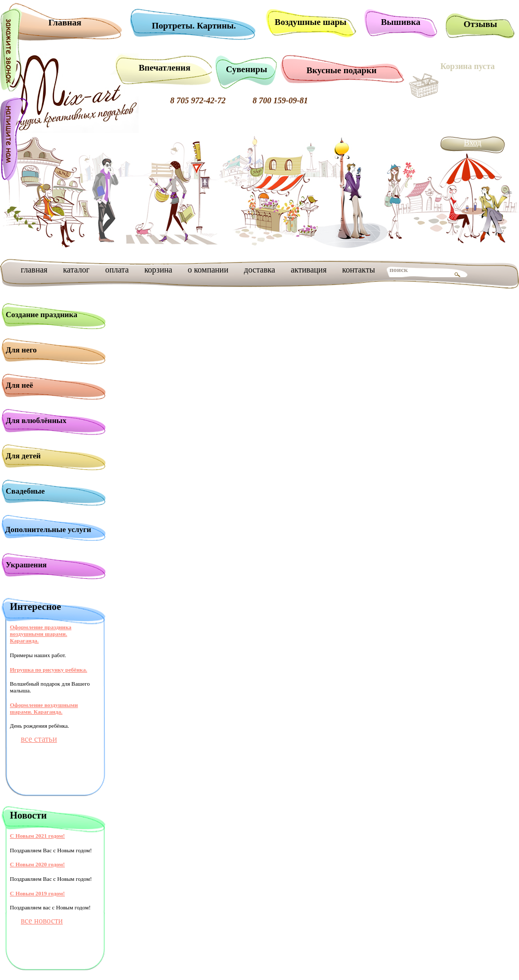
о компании (208, 270)
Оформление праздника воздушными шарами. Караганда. (41, 634)
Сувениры (246, 69)
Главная (65, 23)
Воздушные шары (310, 22)
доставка (259, 270)
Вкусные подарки (341, 70)
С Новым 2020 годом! (37, 864)
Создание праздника (42, 315)
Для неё (19, 385)
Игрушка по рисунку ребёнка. (49, 670)
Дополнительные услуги (48, 529)
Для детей (23, 456)
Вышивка (401, 22)
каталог (76, 270)
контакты (358, 270)
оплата (117, 270)
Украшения (26, 565)
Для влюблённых (36, 420)
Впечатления (165, 68)
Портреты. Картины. (194, 26)
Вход (473, 142)
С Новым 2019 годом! (37, 893)
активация (309, 270)
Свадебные (25, 491)
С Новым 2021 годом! (37, 836)
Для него (21, 350)
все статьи (39, 739)
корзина (158, 270)
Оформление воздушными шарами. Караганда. (44, 708)
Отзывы (480, 24)
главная (34, 270)
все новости (42, 921)
